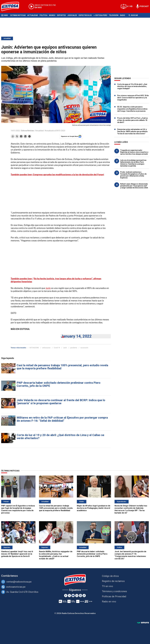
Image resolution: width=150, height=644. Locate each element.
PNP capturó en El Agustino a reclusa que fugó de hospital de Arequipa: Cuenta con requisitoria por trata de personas (18, 509)
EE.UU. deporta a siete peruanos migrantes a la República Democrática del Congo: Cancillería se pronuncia (132, 109)
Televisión (114, 15)
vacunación (84, 348)
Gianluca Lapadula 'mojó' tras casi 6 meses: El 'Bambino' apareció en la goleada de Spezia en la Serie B (17, 554)
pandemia (74, 348)
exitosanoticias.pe (16, 587)
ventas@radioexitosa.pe (19, 582)
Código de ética (110, 576)
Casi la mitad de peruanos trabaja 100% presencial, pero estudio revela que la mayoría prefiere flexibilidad (62, 367)
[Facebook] (66, 596)
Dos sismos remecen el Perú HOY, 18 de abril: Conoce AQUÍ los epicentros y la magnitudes (133, 98)
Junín (48, 288)
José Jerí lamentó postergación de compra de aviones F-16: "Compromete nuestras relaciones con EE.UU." (130, 555)
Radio (123, 15)
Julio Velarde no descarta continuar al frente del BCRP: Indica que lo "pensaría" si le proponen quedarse (61, 402)
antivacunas (46, 348)
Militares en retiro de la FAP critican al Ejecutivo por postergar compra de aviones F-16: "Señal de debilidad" (62, 419)
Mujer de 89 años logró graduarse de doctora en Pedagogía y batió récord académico (94, 508)
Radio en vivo (109, 602)
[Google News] (80, 596)
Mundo (52, 15)
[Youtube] (73, 596)
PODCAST (144, 6)
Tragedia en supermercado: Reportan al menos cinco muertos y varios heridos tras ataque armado (134, 152)
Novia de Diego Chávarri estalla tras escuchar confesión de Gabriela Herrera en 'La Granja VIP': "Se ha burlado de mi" (131, 509)
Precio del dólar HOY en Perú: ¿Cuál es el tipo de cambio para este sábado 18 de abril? (133, 120)
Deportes (61, 15)
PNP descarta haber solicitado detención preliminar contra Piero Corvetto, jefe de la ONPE (59, 384)
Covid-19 (57, 348)
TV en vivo (107, 586)
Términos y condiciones (114, 591)
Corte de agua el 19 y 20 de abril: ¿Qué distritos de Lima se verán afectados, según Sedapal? (132, 86)
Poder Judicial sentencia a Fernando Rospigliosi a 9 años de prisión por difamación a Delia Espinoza (133, 175)
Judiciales (72, 15)
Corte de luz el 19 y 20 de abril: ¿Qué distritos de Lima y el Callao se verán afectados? (60, 437)
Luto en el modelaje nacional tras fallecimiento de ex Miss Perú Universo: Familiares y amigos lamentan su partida (133, 163)
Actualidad (33, 15)
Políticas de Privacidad (114, 596)
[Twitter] (69, 596)
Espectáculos (85, 15)
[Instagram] (77, 596)
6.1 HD (130, 6)
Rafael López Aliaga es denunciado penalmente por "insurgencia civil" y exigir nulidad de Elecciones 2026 (134, 186)
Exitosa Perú (101, 15)
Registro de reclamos (113, 581)
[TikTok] (84, 596)
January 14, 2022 (76, 336)
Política (43, 15)
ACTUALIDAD (34, 348)
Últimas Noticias (18, 15)
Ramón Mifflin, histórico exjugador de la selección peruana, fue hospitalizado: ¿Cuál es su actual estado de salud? (56, 555)
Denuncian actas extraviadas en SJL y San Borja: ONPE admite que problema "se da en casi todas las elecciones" (132, 131)
